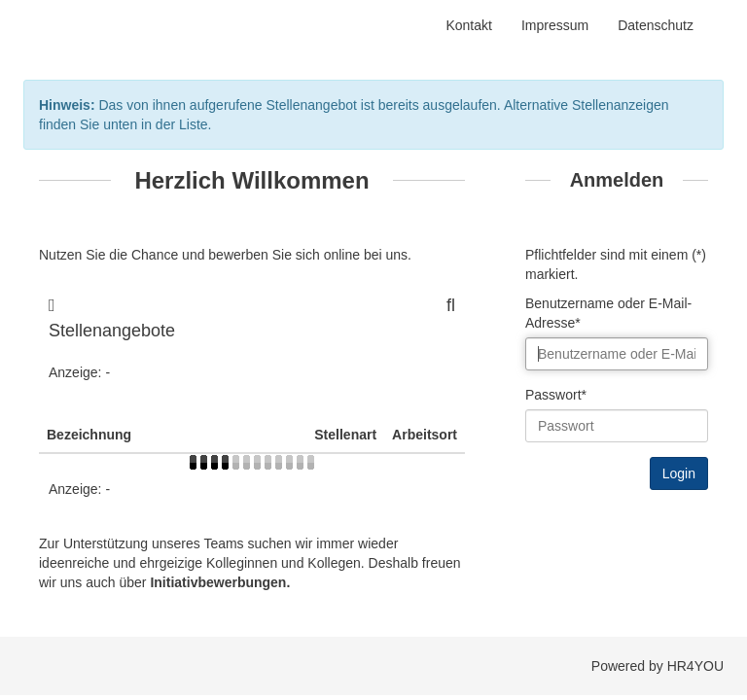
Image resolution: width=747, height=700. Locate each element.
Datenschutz (656, 25)
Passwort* (556, 395)
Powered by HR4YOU (658, 666)
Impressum (555, 25)
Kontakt (468, 25)
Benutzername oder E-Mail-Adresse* (608, 313)
